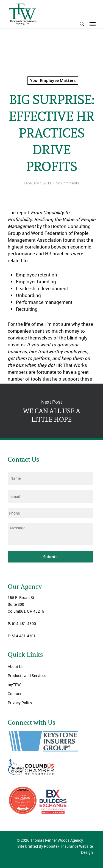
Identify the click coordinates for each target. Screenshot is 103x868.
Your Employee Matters (53, 80)
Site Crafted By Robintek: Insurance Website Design (55, 849)
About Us (16, 666)
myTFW (14, 685)
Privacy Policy (20, 703)
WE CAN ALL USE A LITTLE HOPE (51, 411)
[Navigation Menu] (93, 24)
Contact (15, 694)
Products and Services (27, 676)
